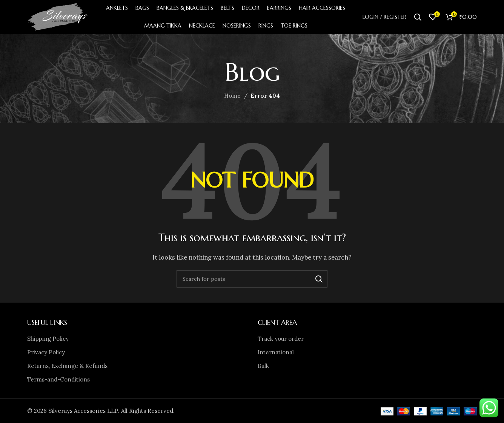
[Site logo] (58, 16)
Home (232, 96)
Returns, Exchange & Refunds (67, 366)
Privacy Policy (46, 352)
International (276, 352)
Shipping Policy (48, 339)
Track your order (281, 339)
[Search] (418, 17)
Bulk (263, 366)
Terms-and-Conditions (58, 379)
